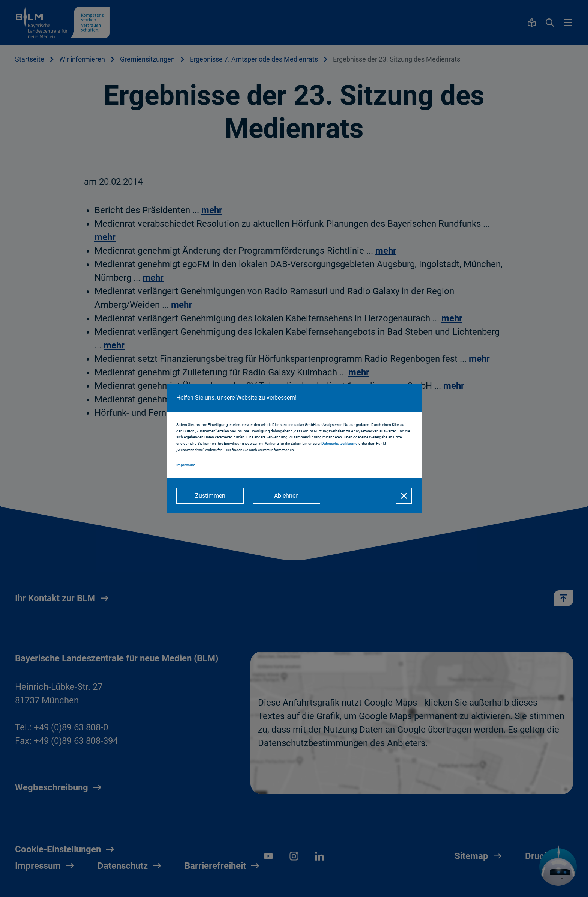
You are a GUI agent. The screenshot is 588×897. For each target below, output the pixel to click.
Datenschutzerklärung (340, 443)
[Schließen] (404, 496)
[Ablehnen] (286, 496)
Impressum (186, 465)
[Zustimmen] (210, 496)
